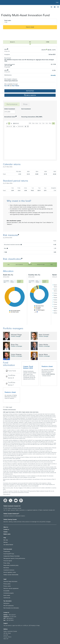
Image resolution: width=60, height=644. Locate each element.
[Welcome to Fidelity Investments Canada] (10, 3)
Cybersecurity (7, 598)
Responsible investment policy (11, 565)
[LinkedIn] (5, 500)
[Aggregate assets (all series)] (11, 65)
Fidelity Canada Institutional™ (11, 514)
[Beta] (7, 248)
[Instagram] (21, 500)
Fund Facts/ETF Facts (9, 554)
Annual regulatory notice (10, 572)
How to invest (30, 27)
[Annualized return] (16, 116)
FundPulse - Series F (12, 384)
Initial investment (10, 109)
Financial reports (8, 561)
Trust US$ (7, 86)
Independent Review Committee (12, 556)
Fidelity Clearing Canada (10, 520)
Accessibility (6, 591)
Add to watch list (31, 95)
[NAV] (8, 49)
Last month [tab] (12, 281)
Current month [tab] (19, 281)
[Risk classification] (22, 258)
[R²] (6, 252)
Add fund (17, 123)
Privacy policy (7, 584)
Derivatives (6, 568)
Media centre (7, 534)
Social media (7, 595)
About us (6, 527)
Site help (6, 540)
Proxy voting (7, 563)
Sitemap (6, 542)
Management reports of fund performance (14, 558)
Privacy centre (7, 586)
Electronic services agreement (11, 589)
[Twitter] (11, 500)
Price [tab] (25, 104)
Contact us (6, 530)
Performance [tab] (12, 104)
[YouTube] (16, 500)
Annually (53, 75)
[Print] (55, 7)
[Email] (58, 7)
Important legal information (10, 582)
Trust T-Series (16, 86)
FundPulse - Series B (12, 377)
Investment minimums (9, 570)
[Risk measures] (18, 234)
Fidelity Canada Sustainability (11, 575)
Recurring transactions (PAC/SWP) (32, 117)
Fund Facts (12, 371)
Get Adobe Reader (8, 545)
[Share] (51, 7)
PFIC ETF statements (9, 606)
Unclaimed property (9, 593)
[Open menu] (30, 42)
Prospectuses (7, 552)
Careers (6, 532)
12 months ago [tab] (6, 281)
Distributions (6, 603)
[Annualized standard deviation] (21, 244)
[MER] (8, 70)
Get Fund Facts (30, 91)
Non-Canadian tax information (11, 608)
